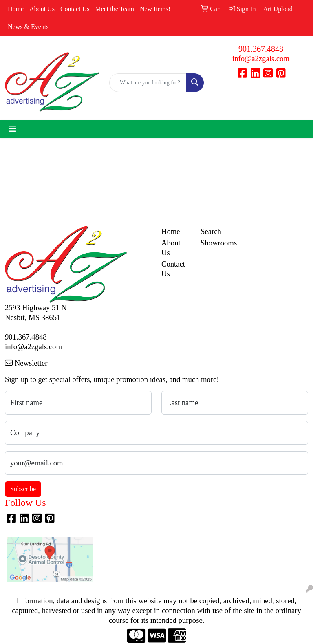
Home (16, 9)
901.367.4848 (261, 49)
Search (211, 231)
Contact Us (75, 9)
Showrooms (215, 243)
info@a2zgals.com (261, 58)
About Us (42, 9)
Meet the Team (114, 9)
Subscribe (23, 489)
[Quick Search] (148, 83)
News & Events (28, 27)
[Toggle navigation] (13, 129)
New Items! (155, 9)
